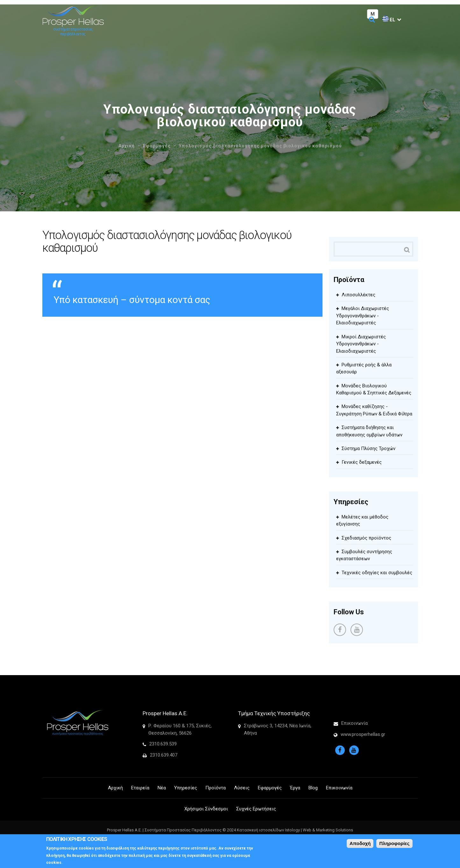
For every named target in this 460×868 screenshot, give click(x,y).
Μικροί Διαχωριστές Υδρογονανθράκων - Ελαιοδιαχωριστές (361, 344)
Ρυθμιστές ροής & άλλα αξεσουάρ (364, 368)
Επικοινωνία (354, 723)
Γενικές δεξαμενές (362, 462)
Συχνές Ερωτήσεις (256, 809)
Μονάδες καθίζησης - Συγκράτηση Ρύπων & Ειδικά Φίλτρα (374, 410)
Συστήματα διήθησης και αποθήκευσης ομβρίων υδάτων (369, 431)
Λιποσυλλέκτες (358, 295)
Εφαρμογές (157, 146)
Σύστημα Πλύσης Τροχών (368, 448)
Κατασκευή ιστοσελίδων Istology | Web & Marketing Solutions (295, 830)
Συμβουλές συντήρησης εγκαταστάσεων (364, 555)
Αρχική (127, 146)
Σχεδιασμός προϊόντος (366, 538)
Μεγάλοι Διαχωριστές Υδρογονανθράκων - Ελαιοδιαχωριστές (363, 316)
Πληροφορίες (394, 843)
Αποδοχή (360, 843)
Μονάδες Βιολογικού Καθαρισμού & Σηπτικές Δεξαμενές (374, 389)
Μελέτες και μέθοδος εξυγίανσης (362, 521)
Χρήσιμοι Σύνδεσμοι (206, 809)
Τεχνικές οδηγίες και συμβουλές (377, 573)
